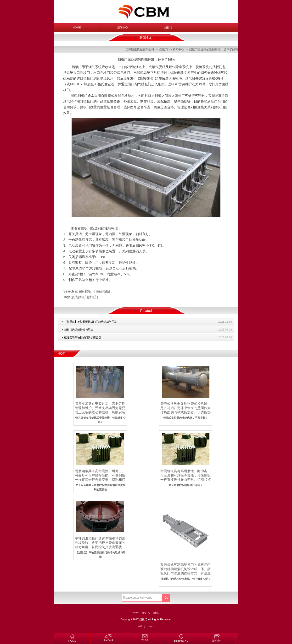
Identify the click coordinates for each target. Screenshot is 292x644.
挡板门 (168, 27)
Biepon (151, 626)
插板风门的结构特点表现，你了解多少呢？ (186, 579)
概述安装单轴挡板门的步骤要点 (83, 337)
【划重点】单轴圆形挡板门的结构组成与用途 (90, 322)
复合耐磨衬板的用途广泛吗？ (186, 485)
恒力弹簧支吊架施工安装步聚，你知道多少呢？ (100, 420)
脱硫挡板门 (104, 291)
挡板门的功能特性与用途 (79, 330)
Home (77, 27)
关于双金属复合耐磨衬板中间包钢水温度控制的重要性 (100, 487)
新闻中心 (123, 27)
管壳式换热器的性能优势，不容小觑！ (186, 418)
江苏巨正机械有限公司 (140, 49)
